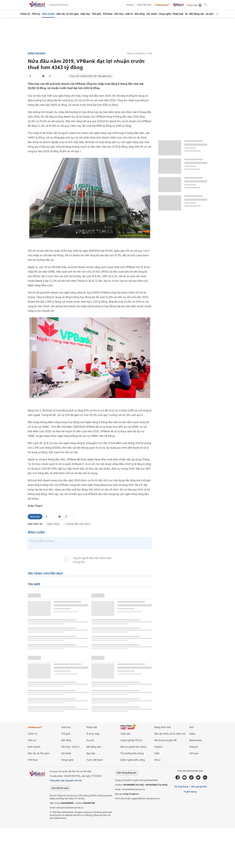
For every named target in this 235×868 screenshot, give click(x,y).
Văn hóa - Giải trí (124, 14)
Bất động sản (197, 14)
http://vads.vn (131, 794)
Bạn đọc (91, 753)
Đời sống (140, 14)
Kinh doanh (48, 14)
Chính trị (25, 14)
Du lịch (210, 14)
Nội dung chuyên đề (165, 740)
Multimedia (196, 740)
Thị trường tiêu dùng (132, 753)
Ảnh (192, 727)
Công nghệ (165, 14)
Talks (157, 753)
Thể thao (108, 14)
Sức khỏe (152, 14)
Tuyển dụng (190, 792)
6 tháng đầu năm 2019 (78, 524)
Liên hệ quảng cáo (126, 773)
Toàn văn (125, 734)
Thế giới (96, 14)
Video (192, 734)
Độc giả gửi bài (199, 787)
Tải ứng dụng (181, 787)
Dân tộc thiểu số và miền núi (170, 734)
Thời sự (36, 14)
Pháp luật (178, 14)
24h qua (194, 753)
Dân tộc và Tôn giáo (68, 14)
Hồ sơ (157, 760)
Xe (186, 14)
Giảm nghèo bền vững (133, 760)
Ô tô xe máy (93, 734)
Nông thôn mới (163, 727)
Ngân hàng (53, 524)
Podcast (130, 5)
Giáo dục (85, 14)
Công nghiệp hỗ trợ (131, 740)
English (158, 747)
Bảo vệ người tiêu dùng (133, 747)
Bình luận (35, 517)
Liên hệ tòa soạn (60, 788)
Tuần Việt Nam (144, 5)
